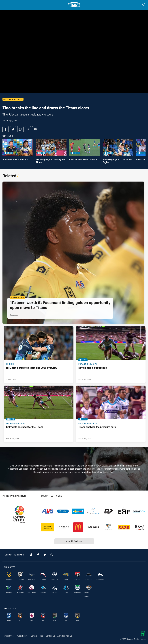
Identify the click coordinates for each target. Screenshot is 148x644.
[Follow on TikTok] (31, 555)
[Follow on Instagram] (52, 555)
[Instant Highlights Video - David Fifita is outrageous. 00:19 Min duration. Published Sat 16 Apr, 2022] (111, 355)
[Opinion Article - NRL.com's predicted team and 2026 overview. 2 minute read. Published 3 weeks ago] (39, 355)
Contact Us (50, 636)
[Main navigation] (4, 5)
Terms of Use (8, 636)
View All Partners (74, 541)
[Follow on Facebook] (38, 555)
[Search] (144, 5)
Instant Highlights (13, 99)
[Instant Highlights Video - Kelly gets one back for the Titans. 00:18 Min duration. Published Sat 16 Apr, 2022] (39, 414)
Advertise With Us (65, 636)
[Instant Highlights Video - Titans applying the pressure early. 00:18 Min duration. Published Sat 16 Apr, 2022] (111, 414)
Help (41, 636)
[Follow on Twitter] (45, 555)
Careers (34, 636)
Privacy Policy (22, 636)
